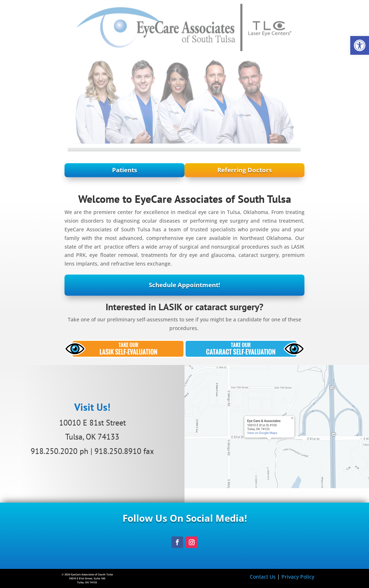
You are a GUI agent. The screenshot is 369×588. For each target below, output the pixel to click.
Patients (69, 170)
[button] (360, 45)
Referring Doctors (300, 170)
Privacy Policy (298, 577)
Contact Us (263, 577)
